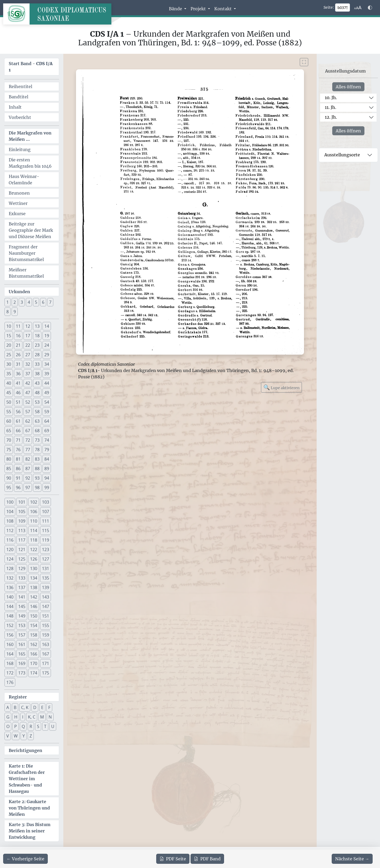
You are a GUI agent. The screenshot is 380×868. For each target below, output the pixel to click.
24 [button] (47, 345)
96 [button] (18, 488)
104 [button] (10, 512)
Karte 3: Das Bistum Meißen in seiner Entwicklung (30, 831)
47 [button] (28, 393)
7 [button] (50, 302)
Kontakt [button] (224, 9)
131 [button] (46, 568)
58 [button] (37, 412)
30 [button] (9, 364)
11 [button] (18, 326)
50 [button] (9, 402)
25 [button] (9, 355)
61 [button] (18, 421)
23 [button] (37, 345)
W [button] (16, 736)
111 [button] (46, 521)
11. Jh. (331, 107)
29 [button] (47, 355)
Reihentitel (20, 86)
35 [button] (9, 374)
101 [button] (22, 502)
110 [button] (34, 521)
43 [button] (37, 383)
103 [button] (46, 502)
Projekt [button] (199, 9)
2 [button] (15, 302)
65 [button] (9, 431)
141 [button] (22, 597)
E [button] (42, 707)
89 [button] (47, 469)
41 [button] (18, 383)
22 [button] (28, 345)
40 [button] (9, 383)
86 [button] (18, 469)
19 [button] (47, 336)
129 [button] (22, 568)
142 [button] (34, 597)
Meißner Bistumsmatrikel (26, 273)
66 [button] (18, 431)
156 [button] (10, 635)
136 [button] (10, 587)
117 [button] (22, 540)
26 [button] (18, 355)
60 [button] (9, 421)
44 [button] (47, 383)
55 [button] (9, 412)
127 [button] (46, 559)
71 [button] (18, 440)
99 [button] (47, 488)
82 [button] (28, 459)
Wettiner (18, 203)
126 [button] (34, 559)
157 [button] (22, 635)
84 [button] (47, 459)
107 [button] (46, 512)
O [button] (8, 726)
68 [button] (37, 431)
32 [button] (28, 364)
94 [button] (47, 478)
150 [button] (34, 616)
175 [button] (46, 673)
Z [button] (31, 736)
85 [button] (9, 469)
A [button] (8, 707)
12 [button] (28, 326)
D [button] (35, 707)
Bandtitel (18, 97)
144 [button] (10, 606)
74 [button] (47, 440)
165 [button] (22, 654)
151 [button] (46, 616)
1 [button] (8, 302)
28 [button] (37, 355)
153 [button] (22, 625)
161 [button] (22, 644)
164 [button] (10, 654)
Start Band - (31, 67)
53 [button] (37, 402)
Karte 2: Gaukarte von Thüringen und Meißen (29, 808)
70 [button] (9, 440)
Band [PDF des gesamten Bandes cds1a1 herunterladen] (207, 859)
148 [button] (10, 616)
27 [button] (28, 355)
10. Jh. (331, 98)
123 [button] (46, 549)
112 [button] (10, 531)
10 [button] (9, 326)
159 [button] (46, 635)
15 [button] (9, 336)
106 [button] (34, 512)
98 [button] (37, 488)
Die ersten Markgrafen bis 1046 (30, 163)
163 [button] (46, 644)
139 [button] (46, 587)
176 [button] (10, 682)
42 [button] (28, 383)
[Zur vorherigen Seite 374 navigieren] (25, 859)
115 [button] (46, 531)
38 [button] (37, 374)
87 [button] (28, 469)
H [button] (16, 717)
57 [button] (28, 412)
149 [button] (22, 616)
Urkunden (19, 292)
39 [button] (47, 374)
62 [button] (28, 421)
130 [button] (34, 568)
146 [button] (34, 606)
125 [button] (22, 559)
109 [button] (22, 521)
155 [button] (46, 625)
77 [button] (28, 450)
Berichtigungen (25, 750)
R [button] (31, 726)
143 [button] (46, 597)
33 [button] (37, 364)
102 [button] (34, 502)
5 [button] (36, 302)
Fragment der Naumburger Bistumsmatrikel (26, 253)
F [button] (49, 707)
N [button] (50, 717)
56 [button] (18, 412)
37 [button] (28, 374)
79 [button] (47, 450)
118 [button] (34, 540)
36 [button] (18, 374)
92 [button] (28, 478)
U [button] (53, 726)
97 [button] (28, 488)
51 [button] (18, 402)
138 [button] (34, 587)
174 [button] (34, 673)
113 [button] (22, 531)
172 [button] (10, 673)
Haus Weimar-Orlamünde (24, 180)
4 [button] (29, 302)
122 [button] (34, 549)
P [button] (16, 726)
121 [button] (22, 549)
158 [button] (34, 635)
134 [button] (34, 578)
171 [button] (46, 663)
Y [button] (24, 736)
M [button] (42, 717)
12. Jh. (331, 117)
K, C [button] (32, 717)
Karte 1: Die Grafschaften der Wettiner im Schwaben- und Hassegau (27, 779)
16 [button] (18, 336)
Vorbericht (20, 117)
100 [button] (10, 502)
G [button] (8, 717)
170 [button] (34, 663)
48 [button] (37, 393)
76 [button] (18, 450)
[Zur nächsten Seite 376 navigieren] (352, 859)
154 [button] (34, 625)
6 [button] (43, 302)
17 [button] (28, 336)
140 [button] (10, 597)
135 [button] (46, 578)
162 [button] (34, 644)
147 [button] (46, 606)
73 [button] (37, 440)
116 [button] (10, 540)
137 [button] (22, 587)
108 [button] (10, 521)
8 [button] (8, 312)
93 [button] (37, 478)
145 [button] (22, 606)
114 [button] (34, 531)
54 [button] (47, 402)
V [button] (8, 736)
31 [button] (18, 364)
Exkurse (17, 214)
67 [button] (28, 431)
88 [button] (37, 469)
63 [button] (37, 421)
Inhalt (15, 107)
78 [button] (37, 450)
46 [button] (18, 393)
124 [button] (10, 559)
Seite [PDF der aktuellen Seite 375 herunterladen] (173, 859)
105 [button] (22, 512)
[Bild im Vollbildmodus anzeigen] (304, 62)
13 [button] (37, 326)
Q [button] (23, 726)
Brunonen (19, 193)
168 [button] (10, 663)
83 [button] (37, 459)
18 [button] (37, 336)
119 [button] (46, 540)
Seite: (329, 7)
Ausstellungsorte (342, 155)
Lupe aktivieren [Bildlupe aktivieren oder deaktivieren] (281, 387)
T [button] (45, 726)
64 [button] (47, 421)
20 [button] (9, 345)
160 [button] (10, 644)
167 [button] (46, 654)
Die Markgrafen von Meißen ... (30, 136)
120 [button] (10, 549)
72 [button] (28, 440)
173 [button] (22, 673)
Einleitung (20, 150)
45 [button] (9, 393)
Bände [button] (176, 9)
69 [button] (47, 431)
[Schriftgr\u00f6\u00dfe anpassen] (358, 8)
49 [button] (47, 393)
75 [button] (9, 450)
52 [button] (28, 402)
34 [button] (47, 364)
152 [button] (10, 625)
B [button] (15, 707)
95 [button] (9, 488)
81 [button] (18, 459)
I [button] (23, 717)
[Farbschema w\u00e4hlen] (370, 8)
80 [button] (9, 459)
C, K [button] (25, 707)
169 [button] (22, 663)
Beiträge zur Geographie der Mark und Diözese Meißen (31, 230)
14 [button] (47, 326)
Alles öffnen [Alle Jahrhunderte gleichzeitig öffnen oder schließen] (348, 87)
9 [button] (15, 312)
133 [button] (22, 578)
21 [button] (18, 345)
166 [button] (34, 654)
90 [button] (9, 478)
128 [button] (10, 568)
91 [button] (18, 478)
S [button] (38, 726)
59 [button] (47, 412)
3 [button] (22, 302)
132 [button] (10, 578)
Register (18, 697)
